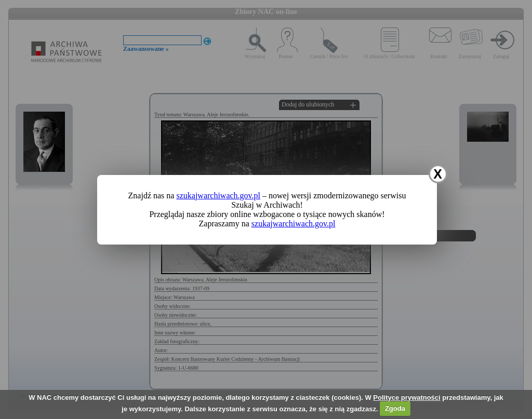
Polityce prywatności (407, 397)
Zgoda (395, 408)
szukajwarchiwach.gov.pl (218, 195)
